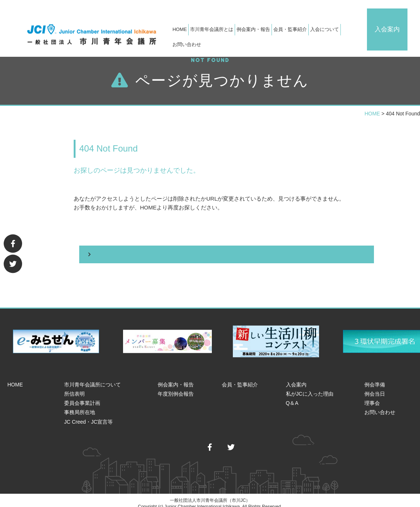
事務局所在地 (80, 406)
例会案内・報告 (176, 378)
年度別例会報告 (176, 388)
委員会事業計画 (82, 397)
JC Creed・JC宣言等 (88, 416)
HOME (185, 36)
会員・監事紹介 (295, 36)
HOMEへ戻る (221, 248)
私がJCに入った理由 (310, 388)
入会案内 (400, 21)
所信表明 (74, 388)
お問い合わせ (362, 36)
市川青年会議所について (92, 378)
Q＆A (292, 397)
